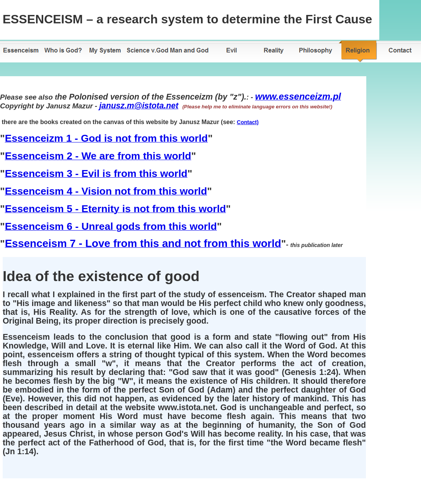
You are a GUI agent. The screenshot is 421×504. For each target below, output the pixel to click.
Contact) (248, 122)
